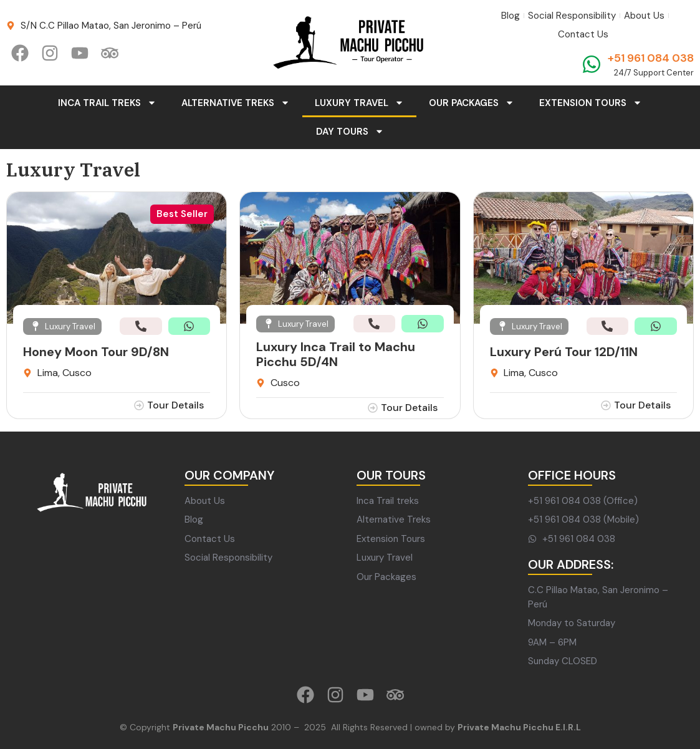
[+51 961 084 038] (592, 64)
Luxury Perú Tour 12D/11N (564, 352)
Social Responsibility (572, 16)
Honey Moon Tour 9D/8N (96, 352)
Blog (511, 16)
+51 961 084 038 (651, 58)
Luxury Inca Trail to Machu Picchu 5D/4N (336, 354)
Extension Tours (591, 103)
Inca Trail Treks (107, 103)
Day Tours (350, 131)
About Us (644, 16)
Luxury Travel (359, 103)
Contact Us (583, 34)
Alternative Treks (236, 103)
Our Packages (472, 103)
